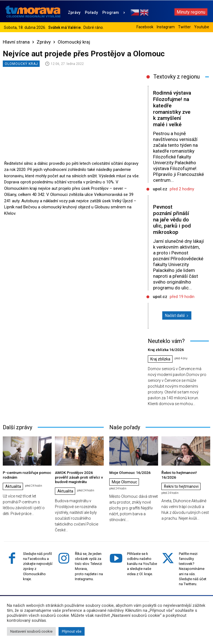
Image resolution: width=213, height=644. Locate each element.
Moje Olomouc (124, 482)
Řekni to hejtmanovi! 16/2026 (185, 472)
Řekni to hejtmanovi (181, 482)
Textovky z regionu (177, 77)
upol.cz (160, 189)
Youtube (202, 27)
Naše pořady (125, 427)
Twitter (184, 27)
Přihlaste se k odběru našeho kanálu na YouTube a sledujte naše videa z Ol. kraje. (142, 563)
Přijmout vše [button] (72, 631)
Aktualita (13, 486)
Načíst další (177, 315)
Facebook (145, 27)
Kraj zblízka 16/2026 (164, 349)
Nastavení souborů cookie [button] (31, 631)
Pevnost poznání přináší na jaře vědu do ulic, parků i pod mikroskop (172, 219)
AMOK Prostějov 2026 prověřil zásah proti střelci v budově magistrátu (79, 476)
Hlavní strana (16, 42)
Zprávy (44, 42)
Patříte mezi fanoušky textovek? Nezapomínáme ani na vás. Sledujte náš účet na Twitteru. (193, 568)
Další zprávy (17, 427)
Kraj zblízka (160, 359)
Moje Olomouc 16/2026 (128, 472)
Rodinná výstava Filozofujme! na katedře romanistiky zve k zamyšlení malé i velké (172, 109)
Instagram (166, 27)
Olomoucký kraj (74, 42)
